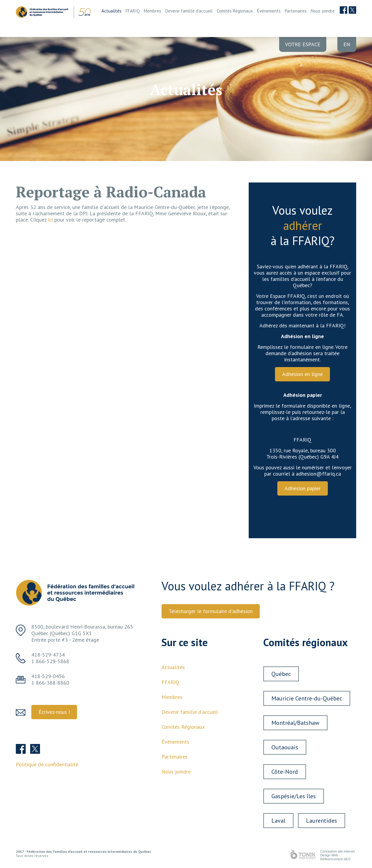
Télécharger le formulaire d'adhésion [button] (211, 611)
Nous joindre (323, 11)
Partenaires (296, 11)
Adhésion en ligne (302, 374)
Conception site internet (337, 851)
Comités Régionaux (235, 11)
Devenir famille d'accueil (189, 11)
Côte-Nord (285, 772)
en (347, 44)
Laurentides (322, 821)
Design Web (329, 855)
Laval (278, 821)
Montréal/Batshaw (295, 723)
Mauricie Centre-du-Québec (307, 698)
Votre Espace (303, 44)
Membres (153, 11)
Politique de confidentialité (47, 764)
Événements (269, 11)
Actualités (112, 11)
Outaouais (285, 747)
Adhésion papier (303, 488)
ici (50, 220)
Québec (281, 674)
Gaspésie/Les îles (294, 796)
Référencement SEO (335, 859)
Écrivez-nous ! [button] (54, 712)
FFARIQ (133, 11)
